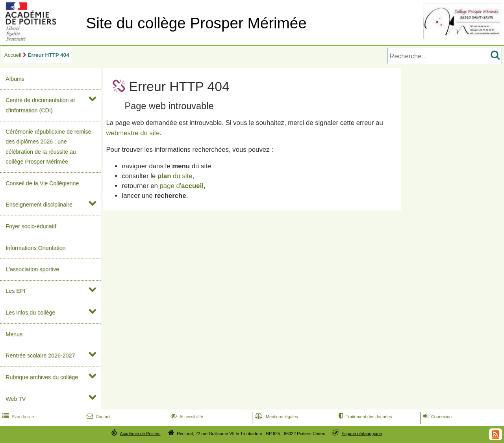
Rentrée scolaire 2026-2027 (40, 356)
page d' (182, 186)
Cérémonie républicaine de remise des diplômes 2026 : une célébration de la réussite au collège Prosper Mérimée (48, 147)
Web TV (16, 399)
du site (175, 176)
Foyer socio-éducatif (31, 226)
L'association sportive (32, 269)
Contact (98, 417)
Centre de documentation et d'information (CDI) (40, 105)
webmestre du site (133, 133)
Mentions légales (276, 417)
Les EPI (15, 291)
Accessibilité (186, 417)
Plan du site (17, 417)
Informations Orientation (35, 248)
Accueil (13, 55)
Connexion (436, 417)
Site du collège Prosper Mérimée (196, 23)
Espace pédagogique (362, 433)
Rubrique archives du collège (42, 377)
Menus (14, 334)
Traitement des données (364, 417)
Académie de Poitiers (140, 433)
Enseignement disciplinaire (39, 205)
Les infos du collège (30, 313)
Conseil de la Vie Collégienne (42, 183)
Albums (15, 79)
